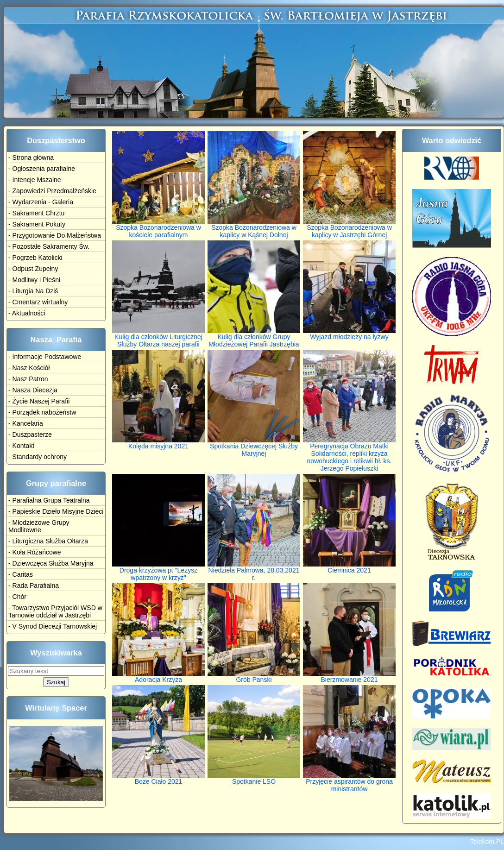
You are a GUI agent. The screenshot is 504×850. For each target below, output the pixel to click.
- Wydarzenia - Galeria (41, 202)
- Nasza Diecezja (33, 390)
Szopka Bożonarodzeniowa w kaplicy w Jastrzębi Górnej (349, 228)
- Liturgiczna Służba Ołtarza (48, 541)
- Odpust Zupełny (33, 269)
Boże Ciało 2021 (158, 778)
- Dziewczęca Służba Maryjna (51, 563)
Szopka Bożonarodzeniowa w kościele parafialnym (158, 228)
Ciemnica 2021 (349, 567)
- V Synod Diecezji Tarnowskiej (53, 626)
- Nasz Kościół (29, 368)
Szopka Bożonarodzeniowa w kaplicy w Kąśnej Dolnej (254, 228)
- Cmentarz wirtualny (38, 302)
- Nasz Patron (28, 379)
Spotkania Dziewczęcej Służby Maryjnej (254, 447)
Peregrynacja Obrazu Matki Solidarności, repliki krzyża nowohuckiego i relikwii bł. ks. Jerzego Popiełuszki (349, 454)
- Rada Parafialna (34, 586)
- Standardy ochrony (38, 457)
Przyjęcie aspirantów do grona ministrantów (349, 782)
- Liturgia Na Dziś (33, 291)
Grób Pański (254, 677)
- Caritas (21, 574)
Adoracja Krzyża (158, 677)
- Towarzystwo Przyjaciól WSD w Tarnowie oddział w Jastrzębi (55, 611)
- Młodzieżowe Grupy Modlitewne (39, 526)
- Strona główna (31, 157)
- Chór (17, 597)
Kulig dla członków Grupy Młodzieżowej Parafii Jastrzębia (254, 337)
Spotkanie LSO (254, 778)
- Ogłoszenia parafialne (42, 169)
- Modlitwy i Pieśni (34, 280)
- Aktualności (27, 313)
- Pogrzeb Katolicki (35, 258)
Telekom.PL (487, 842)
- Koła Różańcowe (35, 552)
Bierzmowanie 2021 (349, 677)
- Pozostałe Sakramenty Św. (49, 246)
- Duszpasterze (30, 434)
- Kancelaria (26, 423)
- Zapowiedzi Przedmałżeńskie (52, 191)
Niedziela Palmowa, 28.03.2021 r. (254, 571)
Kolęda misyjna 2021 (158, 443)
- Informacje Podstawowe (45, 357)
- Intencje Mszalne (35, 180)
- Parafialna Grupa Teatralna (49, 500)
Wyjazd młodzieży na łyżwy (349, 334)
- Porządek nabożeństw (42, 412)
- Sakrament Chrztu (36, 213)
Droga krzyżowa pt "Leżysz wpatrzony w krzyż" (158, 571)
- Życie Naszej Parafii (39, 401)
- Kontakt (21, 446)
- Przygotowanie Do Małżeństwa (55, 235)
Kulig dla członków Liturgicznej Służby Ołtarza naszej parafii (158, 337)
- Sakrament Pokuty (37, 224)
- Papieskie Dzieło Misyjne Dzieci (56, 511)
